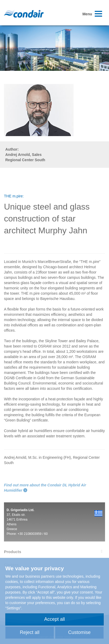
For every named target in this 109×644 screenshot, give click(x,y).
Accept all (54, 619)
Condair (24, 14)
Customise (79, 632)
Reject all (30, 632)
